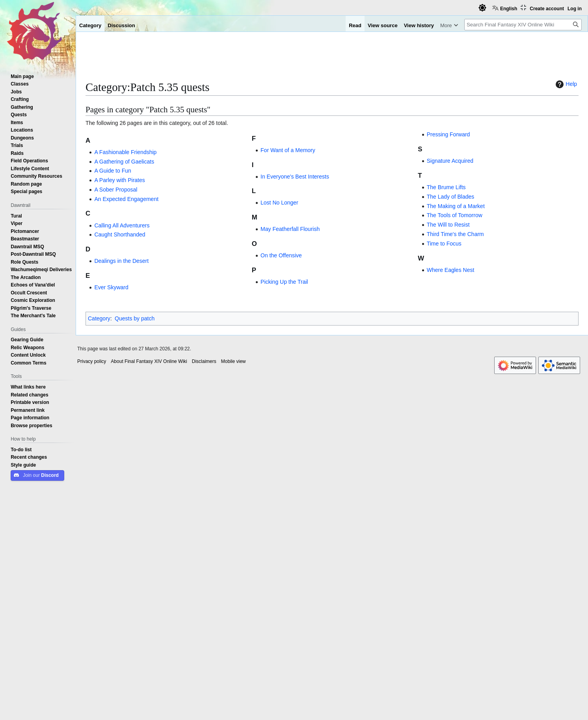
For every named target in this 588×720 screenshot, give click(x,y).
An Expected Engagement (126, 199)
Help (565, 84)
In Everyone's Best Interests (295, 177)
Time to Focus (444, 244)
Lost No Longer (279, 203)
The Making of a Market (456, 206)
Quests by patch (135, 318)
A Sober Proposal (116, 190)
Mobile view (234, 361)
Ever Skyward (111, 287)
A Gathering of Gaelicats (124, 162)
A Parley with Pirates (119, 180)
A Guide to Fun (113, 171)
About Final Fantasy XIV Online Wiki (149, 361)
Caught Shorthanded (120, 234)
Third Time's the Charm (455, 234)
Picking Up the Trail (284, 282)
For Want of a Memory (288, 150)
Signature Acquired (450, 161)
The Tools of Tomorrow (455, 215)
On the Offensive (281, 255)
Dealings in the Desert (121, 261)
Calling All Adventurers (122, 225)
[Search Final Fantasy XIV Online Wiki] (523, 25)
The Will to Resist (448, 225)
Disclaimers (204, 361)
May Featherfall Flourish (290, 229)
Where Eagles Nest (451, 270)
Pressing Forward (448, 134)
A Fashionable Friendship (125, 152)
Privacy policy (92, 361)
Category (99, 318)
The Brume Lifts (446, 187)
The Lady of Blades (451, 197)
